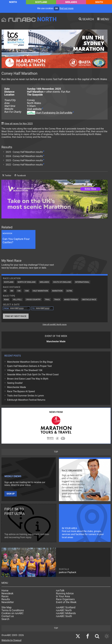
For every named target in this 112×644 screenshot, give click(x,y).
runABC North (64, 610)
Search (5, 619)
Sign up (11, 494)
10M (27, 291)
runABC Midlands (66, 613)
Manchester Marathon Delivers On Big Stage (30, 362)
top (56, 452)
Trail (47, 299)
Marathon (57, 291)
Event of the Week (66, 602)
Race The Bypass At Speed (21, 391)
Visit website (34, 109)
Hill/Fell (17, 299)
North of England (27, 282)
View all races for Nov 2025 (19, 124)
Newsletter (8, 602)
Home (5, 591)
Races (5, 596)
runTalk (60, 591)
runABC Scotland (66, 607)
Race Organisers (65, 599)
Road (6, 299)
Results (6, 599)
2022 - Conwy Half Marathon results (24, 165)
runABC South (64, 616)
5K (5, 291)
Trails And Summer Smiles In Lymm (26, 396)
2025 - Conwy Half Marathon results (24, 152)
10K (19, 291)
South (99, 2)
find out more (67, 8)
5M (12, 291)
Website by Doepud (11, 640)
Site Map (6, 607)
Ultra (69, 291)
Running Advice (65, 593)
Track (57, 299)
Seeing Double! (15, 383)
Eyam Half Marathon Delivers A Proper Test (29, 366)
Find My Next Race (16, 316)
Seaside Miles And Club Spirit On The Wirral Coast (33, 375)
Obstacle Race (89, 299)
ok (57, 9)
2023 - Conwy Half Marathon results (24, 160)
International (82, 282)
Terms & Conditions (13, 610)
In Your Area (63, 596)
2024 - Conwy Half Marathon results (24, 156)
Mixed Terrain (71, 299)
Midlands (71, 2)
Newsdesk (7, 593)
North (13, 2)
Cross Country (33, 299)
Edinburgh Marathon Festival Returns (26, 400)
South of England (62, 282)
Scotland (41, 2)
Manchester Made (17, 387)
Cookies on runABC (12, 613)
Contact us (8, 616)
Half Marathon (40, 291)
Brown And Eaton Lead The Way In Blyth (28, 379)
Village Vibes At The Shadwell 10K (25, 370)
